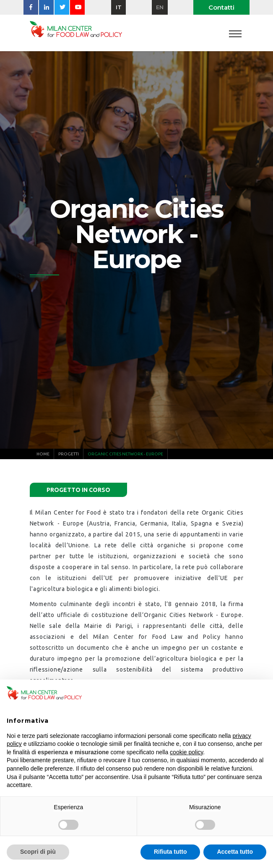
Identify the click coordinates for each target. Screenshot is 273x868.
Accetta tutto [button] (235, 852)
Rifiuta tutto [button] (170, 852)
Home (43, 454)
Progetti (69, 454)
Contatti (221, 7)
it (119, 7)
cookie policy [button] (186, 752)
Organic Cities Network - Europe (125, 454)
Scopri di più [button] (38, 852)
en (160, 7)
